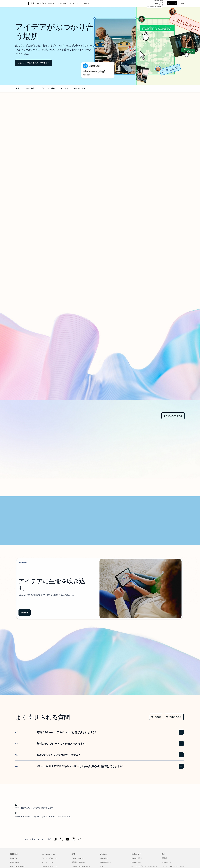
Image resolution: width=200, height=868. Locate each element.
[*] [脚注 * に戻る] (16, 804)
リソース (73, 3)
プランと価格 (61, 3)
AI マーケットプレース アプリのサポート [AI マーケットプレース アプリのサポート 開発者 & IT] (144, 866)
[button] (34, 63)
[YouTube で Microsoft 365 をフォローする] (67, 839)
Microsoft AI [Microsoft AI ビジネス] (104, 858)
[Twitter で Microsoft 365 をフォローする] (61, 839)
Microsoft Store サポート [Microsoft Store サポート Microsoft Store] (49, 866)
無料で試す (172, 3)
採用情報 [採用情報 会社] (164, 858)
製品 (50, 3)
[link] (18, 89)
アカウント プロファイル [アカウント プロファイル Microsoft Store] (49, 858)
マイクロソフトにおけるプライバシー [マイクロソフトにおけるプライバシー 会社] (173, 866)
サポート (84, 3)
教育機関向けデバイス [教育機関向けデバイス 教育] (79, 862)
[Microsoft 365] (38, 4)
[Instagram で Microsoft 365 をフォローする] (73, 839)
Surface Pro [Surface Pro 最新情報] (13, 858)
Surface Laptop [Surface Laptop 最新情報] (15, 862)
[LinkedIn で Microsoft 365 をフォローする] (55, 839)
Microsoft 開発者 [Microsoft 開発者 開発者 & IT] (137, 858)
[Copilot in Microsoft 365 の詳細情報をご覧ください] (25, 613)
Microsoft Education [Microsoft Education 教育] (78, 858)
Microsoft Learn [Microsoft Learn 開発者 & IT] (136, 862)
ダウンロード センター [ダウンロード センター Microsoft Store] (49, 862)
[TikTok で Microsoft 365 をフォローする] (80, 839)
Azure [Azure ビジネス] (102, 866)
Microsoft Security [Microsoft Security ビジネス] (106, 862)
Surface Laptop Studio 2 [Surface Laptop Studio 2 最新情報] (17, 866)
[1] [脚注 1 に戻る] (16, 813)
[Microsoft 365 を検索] (158, 3)
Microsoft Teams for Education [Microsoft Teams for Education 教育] (81, 866)
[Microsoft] (19, 4)
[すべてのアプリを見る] (173, 416)
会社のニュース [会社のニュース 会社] (166, 862)
